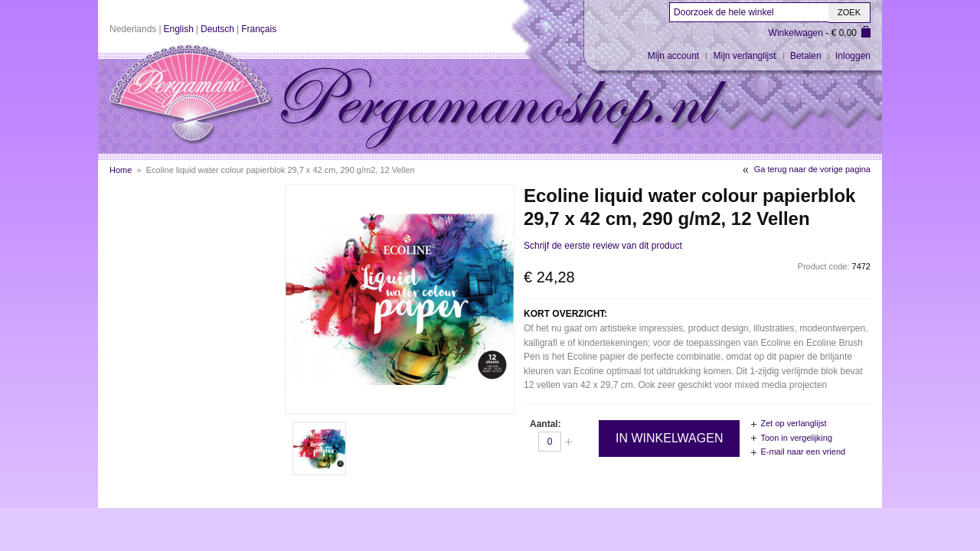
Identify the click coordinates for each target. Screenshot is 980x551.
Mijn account (673, 56)
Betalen (806, 56)
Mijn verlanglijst (745, 56)
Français (259, 29)
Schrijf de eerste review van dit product (603, 246)
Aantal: (546, 424)
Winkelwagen (796, 33)
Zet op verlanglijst (793, 423)
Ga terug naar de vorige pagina (812, 169)
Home (121, 170)
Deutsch (217, 29)
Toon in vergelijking (796, 438)
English (179, 29)
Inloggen (853, 56)
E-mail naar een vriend (803, 452)
